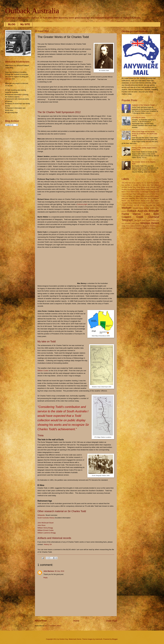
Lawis (157, 203)
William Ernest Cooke (46, 530)
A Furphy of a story (139, 117)
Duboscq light (82, 204)
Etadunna (139, 194)
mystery (124, 211)
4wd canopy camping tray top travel (139, 183)
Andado (157, 185)
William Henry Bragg (45, 528)
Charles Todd (149, 190)
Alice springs (143, 185)
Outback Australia (32, 11)
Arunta (138, 187)
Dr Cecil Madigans (143, 192)
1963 (123, 183)
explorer (149, 194)
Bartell (148, 187)
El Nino (151, 192)
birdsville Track (155, 187)
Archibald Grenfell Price (129, 187)
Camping (138, 190)
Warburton (139, 228)
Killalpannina (137, 203)
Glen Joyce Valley (138, 198)
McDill (141, 208)
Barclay (143, 187)
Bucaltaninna (131, 190)
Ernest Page (133, 194)
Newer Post (41, 621)
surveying (132, 226)
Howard (124, 201)
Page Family (138, 220)
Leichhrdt (136, 205)
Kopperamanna (151, 203)
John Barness (49, 571)
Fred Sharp (129, 196)
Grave (145, 198)
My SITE (25, 24)
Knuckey (143, 203)
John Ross (42, 525)
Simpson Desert (150, 223)
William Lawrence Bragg (47, 533)
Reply (46, 578)
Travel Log (133, 228)
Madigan (127, 208)
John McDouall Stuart (46, 523)
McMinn (152, 208)
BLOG (12, 24)
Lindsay (142, 205)
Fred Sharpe (136, 196)
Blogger (115, 639)
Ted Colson (146, 226)
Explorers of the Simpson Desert (143, 105)
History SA (48, 544)
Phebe (144, 220)
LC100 (124, 205)
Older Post (111, 621)
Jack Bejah (131, 201)
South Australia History (46, 518)
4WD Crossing (155, 183)
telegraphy (153, 226)
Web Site (8, 79)
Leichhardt (130, 205)
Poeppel (153, 220)
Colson (128, 192)
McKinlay (146, 208)
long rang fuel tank (152, 205)
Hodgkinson (155, 198)
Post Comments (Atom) (53, 626)
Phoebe (148, 220)
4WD (127, 183)
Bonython (124, 190)
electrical (156, 192)
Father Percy (155, 194)
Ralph (133, 224)
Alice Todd (150, 185)
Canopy (143, 190)
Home (76, 621)
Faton (123, 196)
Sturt (127, 226)
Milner (157, 208)
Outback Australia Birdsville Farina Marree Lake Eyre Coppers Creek (140, 214)
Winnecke (145, 228)
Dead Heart (134, 192)
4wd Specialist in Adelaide (130, 185)
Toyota (127, 228)
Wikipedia (41, 515)
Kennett (138, 201)
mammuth (99, 639)
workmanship (152, 228)
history (150, 198)
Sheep (137, 224)
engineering (125, 194)
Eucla (144, 194)
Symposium (139, 226)
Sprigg (124, 226)
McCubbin (136, 208)
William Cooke (43, 371)
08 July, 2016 (60, 571)
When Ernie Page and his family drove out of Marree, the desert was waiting (144, 134)
